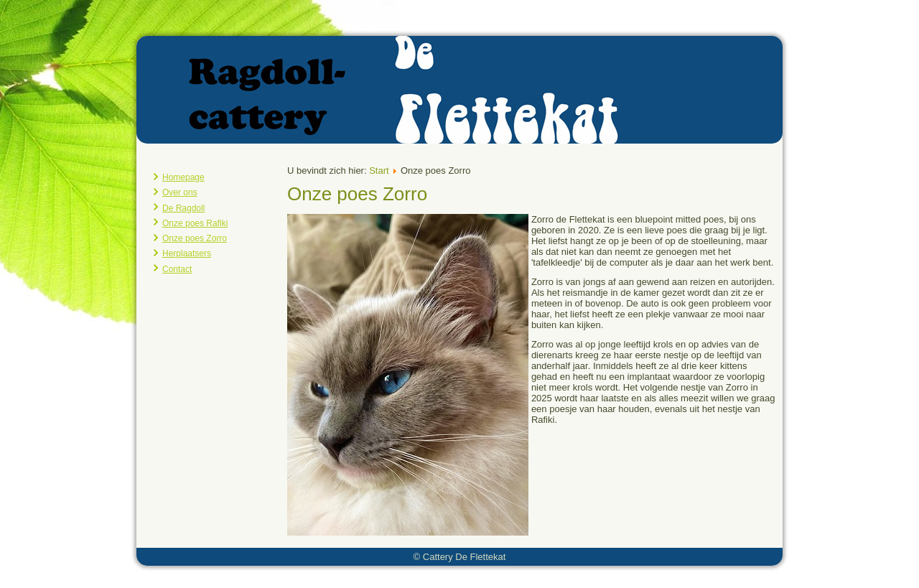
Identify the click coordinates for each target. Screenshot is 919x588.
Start (379, 171)
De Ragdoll (183, 208)
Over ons (180, 192)
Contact (177, 269)
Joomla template (424, 577)
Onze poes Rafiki (195, 223)
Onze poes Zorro (195, 238)
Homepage (183, 177)
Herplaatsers (187, 253)
